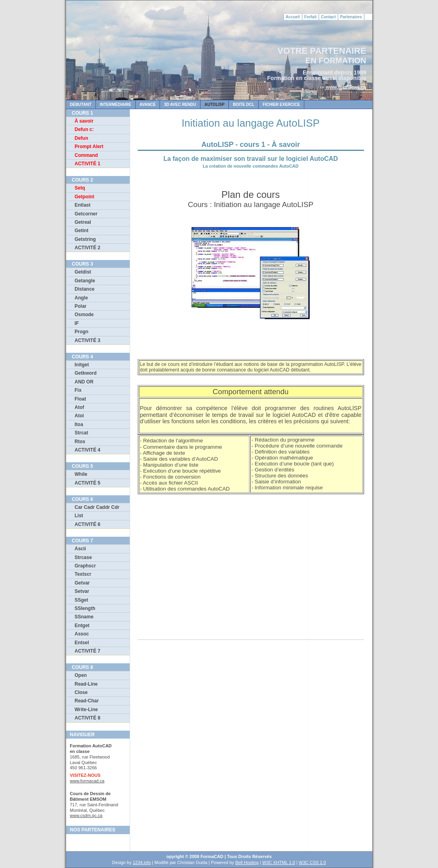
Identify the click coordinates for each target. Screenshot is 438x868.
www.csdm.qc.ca (86, 815)
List (79, 516)
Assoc (82, 634)
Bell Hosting (247, 862)
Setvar (82, 591)
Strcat (82, 433)
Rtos (80, 442)
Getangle (85, 281)
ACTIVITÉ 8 (88, 718)
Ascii (81, 549)
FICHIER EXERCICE (281, 105)
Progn (82, 332)
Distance (85, 289)
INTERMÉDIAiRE (116, 105)
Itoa (79, 424)
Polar (81, 306)
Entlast (83, 205)
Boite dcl (243, 105)
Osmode (84, 315)
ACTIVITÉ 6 (88, 524)
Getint (82, 231)
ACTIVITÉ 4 (88, 450)
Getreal (83, 222)
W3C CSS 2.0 (312, 862)
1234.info (142, 862)
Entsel (82, 643)
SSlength (85, 608)
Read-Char (87, 701)
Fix (78, 390)
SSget (82, 600)
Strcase (83, 557)
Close (81, 692)
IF (77, 323)
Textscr (83, 574)
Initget (82, 365)
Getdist (83, 272)
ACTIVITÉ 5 (88, 483)
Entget (82, 626)
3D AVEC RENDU (180, 105)
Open (81, 675)
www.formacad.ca (346, 87)
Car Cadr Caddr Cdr (97, 507)
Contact (328, 17)
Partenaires (351, 17)
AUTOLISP (214, 105)
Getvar (82, 583)
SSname (84, 617)
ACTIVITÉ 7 (88, 651)
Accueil (293, 17)
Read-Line (86, 684)
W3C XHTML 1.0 (279, 862)
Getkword (86, 373)
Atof (80, 407)
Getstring (85, 239)
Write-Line (86, 710)
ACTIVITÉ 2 (88, 248)
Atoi (79, 416)
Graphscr (85, 566)
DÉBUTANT (81, 105)
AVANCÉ (148, 105)
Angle (81, 298)
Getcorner (86, 214)
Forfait (310, 17)
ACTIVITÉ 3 (88, 340)
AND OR (84, 382)
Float (81, 399)
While (81, 474)
